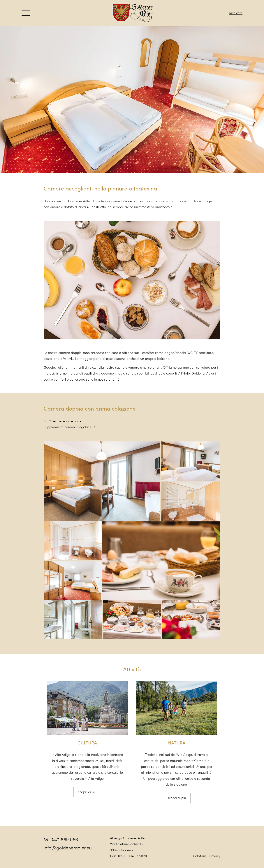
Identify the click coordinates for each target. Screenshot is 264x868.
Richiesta (236, 13)
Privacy (215, 856)
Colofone (200, 856)
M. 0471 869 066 (61, 839)
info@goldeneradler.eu (68, 847)
